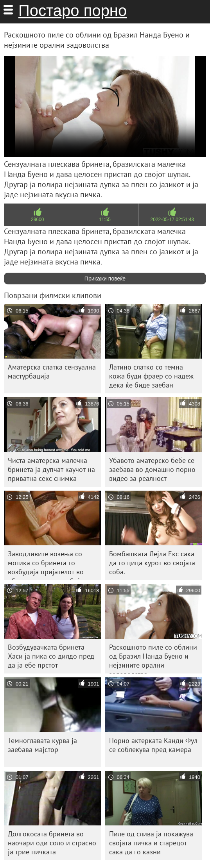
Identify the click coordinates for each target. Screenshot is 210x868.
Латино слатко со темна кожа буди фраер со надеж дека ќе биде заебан (151, 376)
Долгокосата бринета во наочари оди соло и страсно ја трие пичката (52, 843)
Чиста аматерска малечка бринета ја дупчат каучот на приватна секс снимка (51, 469)
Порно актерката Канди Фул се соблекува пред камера (153, 745)
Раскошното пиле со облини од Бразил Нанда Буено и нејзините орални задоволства (153, 658)
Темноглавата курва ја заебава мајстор (42, 745)
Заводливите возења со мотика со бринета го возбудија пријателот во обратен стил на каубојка (47, 565)
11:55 (105, 220)
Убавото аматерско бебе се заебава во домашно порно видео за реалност (152, 469)
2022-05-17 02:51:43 (172, 220)
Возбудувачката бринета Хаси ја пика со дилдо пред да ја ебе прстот (51, 656)
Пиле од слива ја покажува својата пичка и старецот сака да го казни (151, 843)
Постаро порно (73, 11)
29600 (37, 220)
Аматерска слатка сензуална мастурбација (52, 371)
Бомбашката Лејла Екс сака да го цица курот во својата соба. (152, 563)
